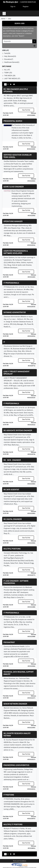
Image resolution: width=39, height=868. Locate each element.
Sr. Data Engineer (12, 460)
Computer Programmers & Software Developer (16, 252)
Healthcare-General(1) (12, 62)
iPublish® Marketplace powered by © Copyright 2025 (19, 865)
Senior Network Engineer (15, 704)
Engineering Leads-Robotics (16, 765)
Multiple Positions (12, 549)
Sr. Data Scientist (11, 490)
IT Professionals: (11, 283)
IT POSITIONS (9, 795)
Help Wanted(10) (10, 56)
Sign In (13, 6)
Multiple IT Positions (13, 824)
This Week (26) (10, 76)
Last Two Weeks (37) (12, 78)
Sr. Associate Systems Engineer (18, 430)
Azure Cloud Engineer (14, 187)
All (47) (7, 70)
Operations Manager (13, 221)
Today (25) (8, 73)
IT (4, 342)
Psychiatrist (9, 642)
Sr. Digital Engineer (13, 519)
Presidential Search (13, 121)
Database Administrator (15, 312)
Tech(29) (7, 53)
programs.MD (8, 657)
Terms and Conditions (20, 861)
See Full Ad (26, 110)
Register (26, 6)
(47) (5, 50)
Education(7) (9, 59)
